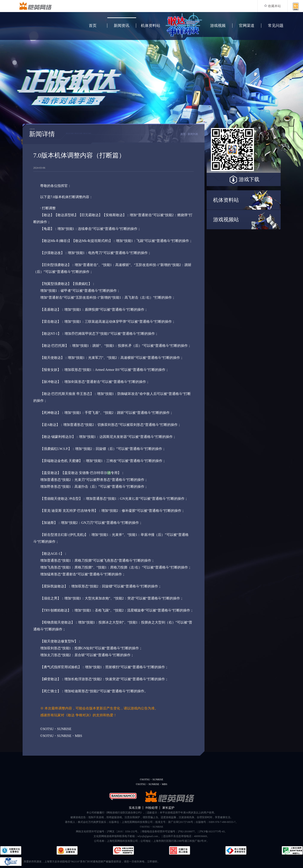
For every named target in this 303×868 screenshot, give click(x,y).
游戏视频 (218, 26)
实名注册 (135, 808)
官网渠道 (247, 26)
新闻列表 (193, 134)
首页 (93, 26)
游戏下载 (244, 180)
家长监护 (168, 808)
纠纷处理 (152, 808)
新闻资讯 (122, 26)
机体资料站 (151, 26)
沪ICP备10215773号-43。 (213, 831)
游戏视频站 (226, 220)
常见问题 (276, 26)
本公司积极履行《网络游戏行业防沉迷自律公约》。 (116, 813)
